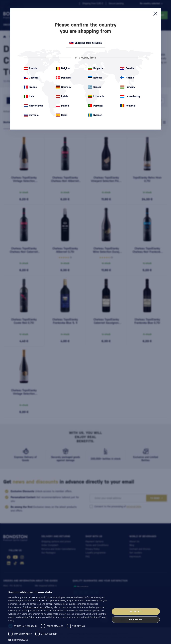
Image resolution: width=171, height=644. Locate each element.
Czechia (31, 78)
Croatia (127, 68)
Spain (62, 115)
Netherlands (33, 106)
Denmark (64, 78)
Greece (95, 87)
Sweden (95, 115)
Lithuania (96, 96)
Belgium (63, 68)
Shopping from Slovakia (86, 43)
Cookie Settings (91, 617)
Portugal (96, 106)
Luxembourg (130, 96)
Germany (64, 87)
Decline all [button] (136, 620)
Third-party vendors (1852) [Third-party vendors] (36, 607)
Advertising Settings (27, 617)
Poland (62, 106)
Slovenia (31, 115)
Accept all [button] (136, 611)
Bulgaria (96, 68)
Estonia (95, 78)
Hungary (128, 87)
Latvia (62, 96)
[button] (58, 640)
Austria (31, 68)
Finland (127, 78)
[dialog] (85, 616)
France (30, 87)
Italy (29, 96)
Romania (128, 106)
